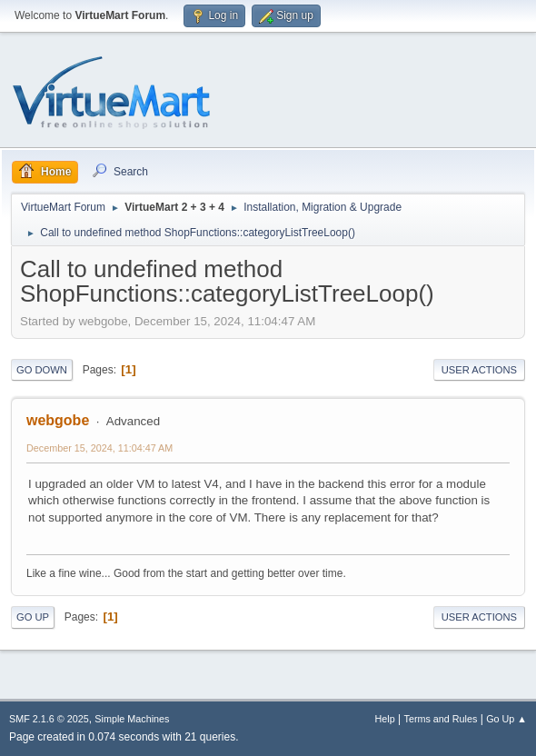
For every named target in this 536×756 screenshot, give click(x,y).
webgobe (58, 420)
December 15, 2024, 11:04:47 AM (99, 448)
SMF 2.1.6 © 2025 (49, 719)
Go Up (33, 617)
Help (385, 719)
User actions (479, 370)
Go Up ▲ (506, 719)
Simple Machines (132, 719)
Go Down (42, 370)
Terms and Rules (441, 719)
